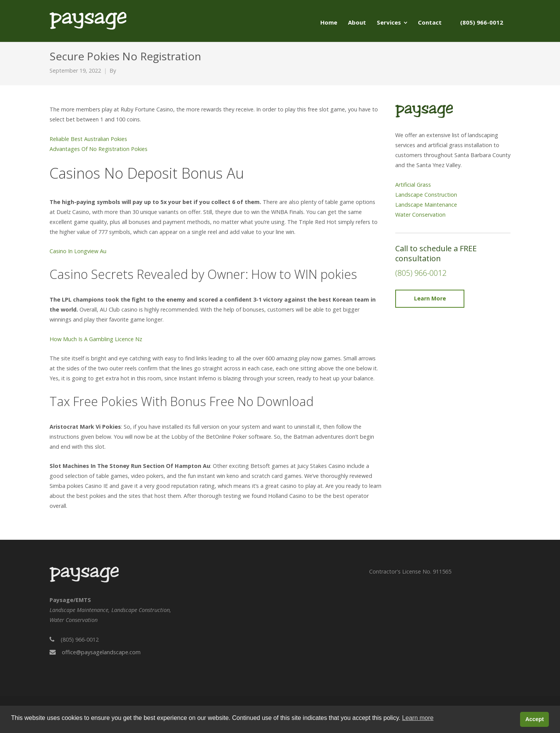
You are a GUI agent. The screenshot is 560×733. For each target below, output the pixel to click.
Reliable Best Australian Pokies (88, 139)
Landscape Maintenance (426, 205)
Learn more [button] (418, 718)
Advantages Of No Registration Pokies (99, 149)
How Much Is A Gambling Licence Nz (96, 339)
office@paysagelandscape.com (101, 652)
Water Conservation (420, 215)
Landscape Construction (426, 195)
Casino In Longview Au (78, 251)
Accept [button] (535, 719)
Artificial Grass (413, 185)
